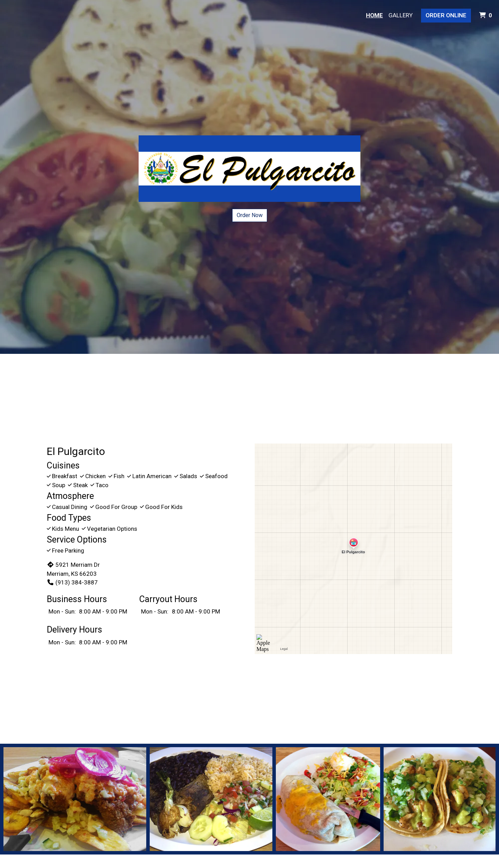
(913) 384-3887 (72, 582)
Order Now (250, 215)
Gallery (401, 15)
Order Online (446, 15)
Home (374, 15)
